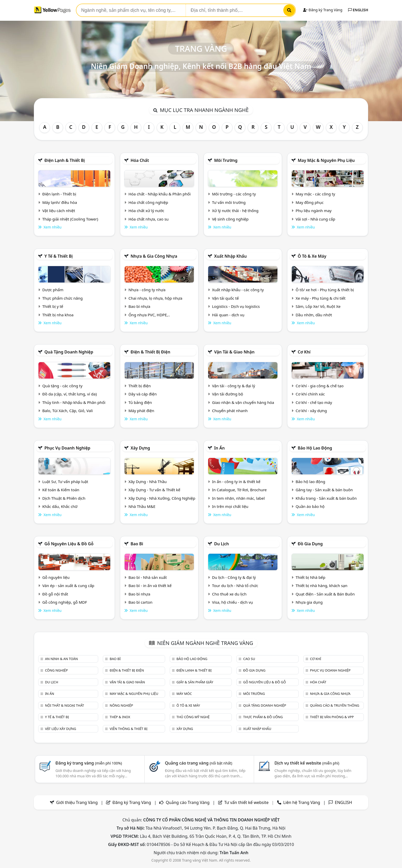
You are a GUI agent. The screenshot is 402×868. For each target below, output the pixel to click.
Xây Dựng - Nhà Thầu (148, 482)
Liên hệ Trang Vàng (302, 802)
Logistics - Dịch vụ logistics (236, 306)
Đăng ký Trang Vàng (323, 10)
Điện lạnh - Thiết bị (59, 194)
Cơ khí (304, 352)
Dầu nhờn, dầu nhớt (314, 315)
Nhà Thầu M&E (142, 506)
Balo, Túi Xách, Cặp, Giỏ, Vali (68, 411)
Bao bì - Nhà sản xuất (148, 577)
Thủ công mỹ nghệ (193, 717)
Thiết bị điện (140, 386)
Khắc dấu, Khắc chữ (60, 506)
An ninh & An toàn (61, 659)
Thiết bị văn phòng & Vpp (332, 717)
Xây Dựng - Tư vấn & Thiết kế (154, 490)
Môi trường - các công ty (234, 194)
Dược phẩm (53, 290)
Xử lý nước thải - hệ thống (235, 211)
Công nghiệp (56, 670)
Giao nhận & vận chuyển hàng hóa (243, 402)
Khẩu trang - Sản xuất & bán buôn (326, 498)
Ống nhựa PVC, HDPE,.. (149, 315)
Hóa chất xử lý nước (146, 211)
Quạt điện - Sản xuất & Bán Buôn (325, 594)
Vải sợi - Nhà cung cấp (315, 219)
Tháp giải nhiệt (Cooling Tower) (70, 219)
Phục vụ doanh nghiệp (67, 448)
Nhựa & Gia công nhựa (154, 256)
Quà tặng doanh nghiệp (69, 352)
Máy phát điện (141, 411)
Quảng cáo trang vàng (198, 763)
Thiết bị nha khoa (58, 315)
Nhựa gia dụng (309, 602)
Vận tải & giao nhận (234, 352)
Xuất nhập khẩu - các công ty (238, 290)
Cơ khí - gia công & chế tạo (320, 386)
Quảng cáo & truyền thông (335, 705)
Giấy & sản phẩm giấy (195, 682)
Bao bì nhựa (139, 306)
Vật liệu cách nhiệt (59, 211)
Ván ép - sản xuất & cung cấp (68, 585)
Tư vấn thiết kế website (247, 802)
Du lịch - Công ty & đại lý (234, 577)
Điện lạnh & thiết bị (65, 160)
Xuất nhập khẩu (230, 256)
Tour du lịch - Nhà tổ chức (235, 585)
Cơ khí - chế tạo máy (314, 402)
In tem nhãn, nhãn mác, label (238, 498)
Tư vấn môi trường (229, 202)
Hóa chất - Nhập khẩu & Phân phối (160, 194)
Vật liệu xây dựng (60, 729)
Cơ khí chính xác (310, 394)
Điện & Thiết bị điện (150, 352)
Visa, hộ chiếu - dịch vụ (233, 602)
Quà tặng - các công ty (62, 386)
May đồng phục (310, 202)
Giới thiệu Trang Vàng (77, 802)
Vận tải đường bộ (228, 394)
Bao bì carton (140, 602)
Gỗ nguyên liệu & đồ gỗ (69, 544)
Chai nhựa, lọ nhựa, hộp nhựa (155, 298)
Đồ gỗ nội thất (55, 594)
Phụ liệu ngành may (314, 211)
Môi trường (226, 160)
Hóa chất (140, 160)
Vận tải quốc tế (225, 298)
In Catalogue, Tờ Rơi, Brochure (239, 490)
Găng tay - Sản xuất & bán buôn (324, 490)
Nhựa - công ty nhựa (147, 290)
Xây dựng (140, 448)
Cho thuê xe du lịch (229, 594)
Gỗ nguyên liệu (56, 577)
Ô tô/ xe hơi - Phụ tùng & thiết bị (325, 290)
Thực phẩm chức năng (63, 298)
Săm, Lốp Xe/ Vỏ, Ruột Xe (318, 306)
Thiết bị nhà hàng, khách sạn (321, 585)
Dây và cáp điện (143, 394)
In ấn (219, 448)
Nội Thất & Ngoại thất (64, 705)
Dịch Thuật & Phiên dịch (64, 498)
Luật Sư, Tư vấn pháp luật (65, 482)
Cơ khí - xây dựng (311, 411)
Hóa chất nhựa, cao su (149, 219)
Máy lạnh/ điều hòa (60, 202)
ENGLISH (358, 10)
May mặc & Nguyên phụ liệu (326, 160)
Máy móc (184, 694)
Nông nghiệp (121, 705)
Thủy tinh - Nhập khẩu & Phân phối (74, 402)
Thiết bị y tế (53, 306)
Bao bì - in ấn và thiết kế (150, 585)
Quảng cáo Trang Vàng (188, 802)
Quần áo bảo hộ (310, 506)
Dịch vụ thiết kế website (307, 763)
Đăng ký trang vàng (89, 763)
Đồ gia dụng (310, 544)
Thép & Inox (120, 717)
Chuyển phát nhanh (230, 411)
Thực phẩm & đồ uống (263, 717)
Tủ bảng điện (140, 402)
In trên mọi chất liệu (230, 506)
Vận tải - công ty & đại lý (234, 386)
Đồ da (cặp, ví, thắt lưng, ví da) (69, 394)
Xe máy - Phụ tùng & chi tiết (321, 298)
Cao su (249, 659)
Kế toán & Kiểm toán (61, 490)
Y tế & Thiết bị (58, 256)
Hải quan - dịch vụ (228, 315)
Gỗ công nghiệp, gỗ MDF (65, 602)
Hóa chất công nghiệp (148, 202)
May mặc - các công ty (315, 194)
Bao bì (137, 544)
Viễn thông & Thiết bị (129, 729)
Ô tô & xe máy (312, 256)
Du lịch (222, 544)
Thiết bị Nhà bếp (310, 577)
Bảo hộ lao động (315, 448)
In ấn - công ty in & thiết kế (236, 482)
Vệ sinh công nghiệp (230, 219)
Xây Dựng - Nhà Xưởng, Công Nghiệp (162, 498)
